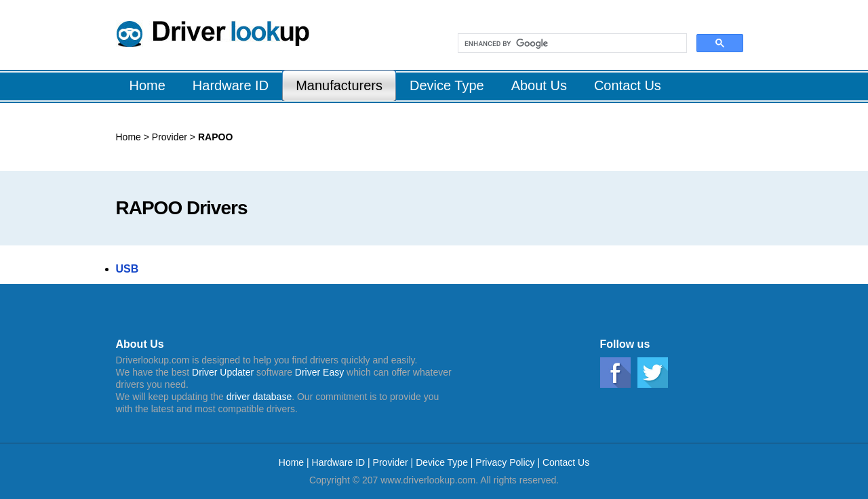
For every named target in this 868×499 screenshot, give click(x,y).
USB (127, 269)
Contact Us (566, 462)
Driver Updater (223, 372)
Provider (171, 137)
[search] (571, 43)
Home (129, 137)
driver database (259, 397)
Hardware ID (340, 462)
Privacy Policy (505, 462)
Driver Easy (319, 372)
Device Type (442, 462)
